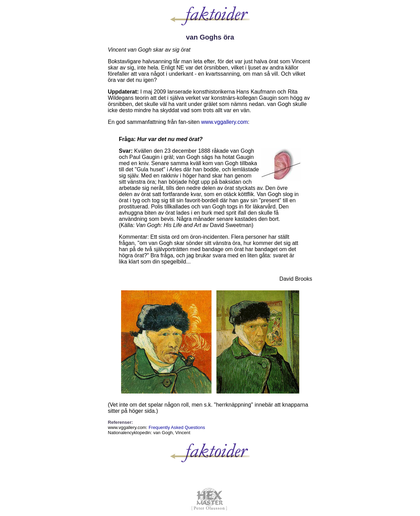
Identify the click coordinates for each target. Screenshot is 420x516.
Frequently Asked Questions (177, 427)
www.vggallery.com (225, 122)
